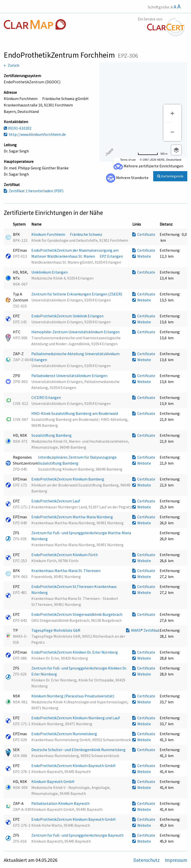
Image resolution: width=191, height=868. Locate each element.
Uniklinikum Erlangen (50, 272)
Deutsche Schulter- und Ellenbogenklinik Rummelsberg (79, 750)
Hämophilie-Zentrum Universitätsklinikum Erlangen (76, 332)
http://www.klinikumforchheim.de (35, 134)
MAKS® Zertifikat (143, 630)
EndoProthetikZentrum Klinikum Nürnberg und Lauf (76, 718)
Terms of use (128, 160)
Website (142, 256)
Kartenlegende (170, 176)
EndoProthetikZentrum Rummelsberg (65, 734)
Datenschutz (147, 860)
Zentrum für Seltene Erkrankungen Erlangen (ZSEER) (77, 294)
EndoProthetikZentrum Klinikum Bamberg (68, 479)
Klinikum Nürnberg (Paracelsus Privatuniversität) (73, 696)
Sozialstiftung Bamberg (52, 435)
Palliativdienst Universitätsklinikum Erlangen (70, 376)
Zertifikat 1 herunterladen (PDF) (34, 191)
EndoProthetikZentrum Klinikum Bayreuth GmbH (74, 766)
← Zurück (11, 65)
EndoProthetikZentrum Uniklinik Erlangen (68, 316)
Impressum (176, 860)
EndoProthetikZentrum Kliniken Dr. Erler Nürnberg (75, 652)
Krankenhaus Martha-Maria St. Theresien (66, 571)
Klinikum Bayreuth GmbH (53, 781)
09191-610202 (18, 128)
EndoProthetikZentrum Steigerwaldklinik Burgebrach (77, 614)
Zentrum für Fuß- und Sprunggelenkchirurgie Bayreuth (78, 835)
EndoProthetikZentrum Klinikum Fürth (65, 555)
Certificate (144, 234)
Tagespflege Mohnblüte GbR (56, 630)
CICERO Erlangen (47, 397)
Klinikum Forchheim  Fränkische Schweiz (67, 234)
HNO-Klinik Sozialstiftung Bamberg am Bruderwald (75, 413)
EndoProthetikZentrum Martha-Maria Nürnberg (72, 517)
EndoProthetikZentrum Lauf (56, 501)
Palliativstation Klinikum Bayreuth (61, 803)
